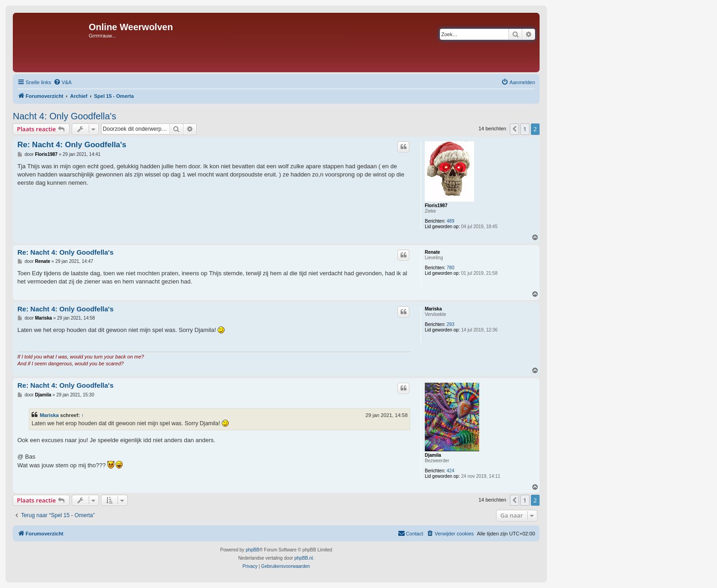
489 (451, 221)
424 (451, 471)
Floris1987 (436, 206)
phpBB (252, 550)
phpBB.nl (304, 558)
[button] (514, 129)
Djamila (433, 455)
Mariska (433, 309)
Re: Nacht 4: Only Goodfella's (72, 145)
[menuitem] (63, 82)
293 (451, 324)
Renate (432, 252)
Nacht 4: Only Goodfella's (64, 116)
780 (451, 268)
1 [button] (525, 129)
